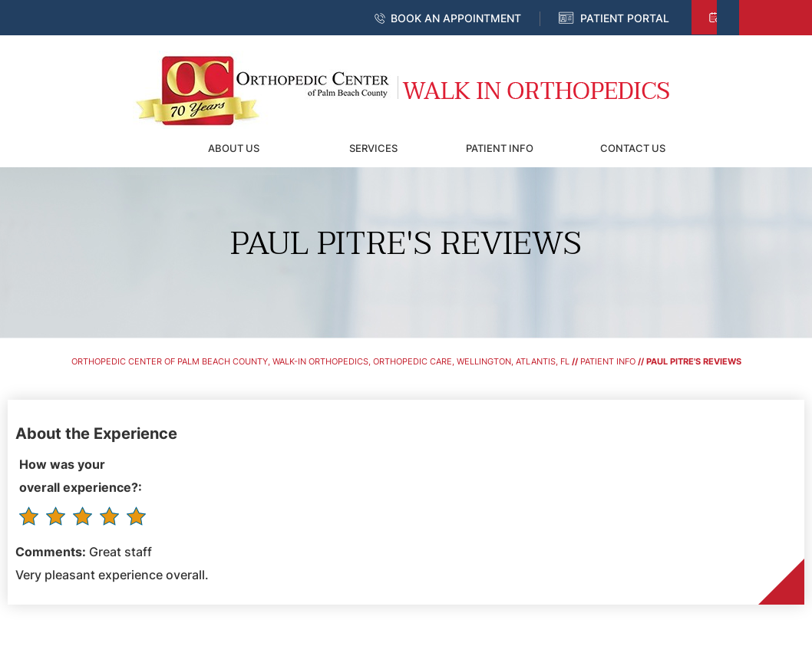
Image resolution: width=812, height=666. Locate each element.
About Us (234, 148)
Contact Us (633, 148)
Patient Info (500, 148)
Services (373, 148)
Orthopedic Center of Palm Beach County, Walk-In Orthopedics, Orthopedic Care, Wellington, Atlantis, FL (320, 361)
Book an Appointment (456, 18)
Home (134, 148)
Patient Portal (625, 18)
